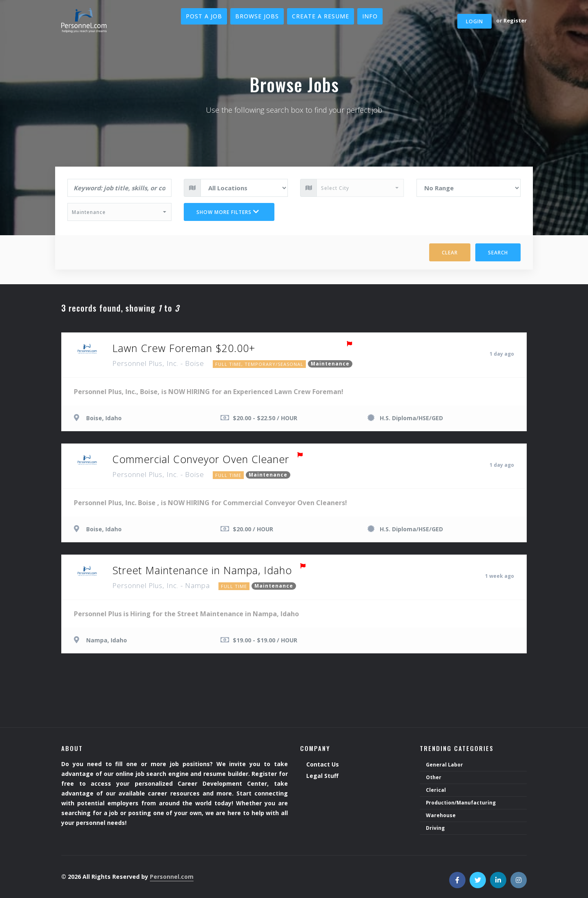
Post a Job (204, 16)
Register (515, 20)
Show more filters (228, 212)
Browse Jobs (257, 16)
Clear (450, 253)
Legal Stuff (322, 776)
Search (498, 253)
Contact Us (323, 765)
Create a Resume (321, 16)
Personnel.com (172, 877)
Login (474, 21)
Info (370, 16)
